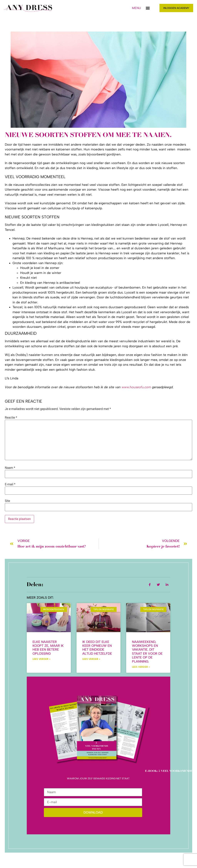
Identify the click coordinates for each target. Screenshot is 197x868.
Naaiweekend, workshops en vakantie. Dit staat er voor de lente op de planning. (147, 652)
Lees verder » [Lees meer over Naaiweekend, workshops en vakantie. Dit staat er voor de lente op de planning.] (141, 667)
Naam (10, 468)
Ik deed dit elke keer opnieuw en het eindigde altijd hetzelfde (97, 648)
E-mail (10, 484)
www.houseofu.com (136, 387)
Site (7, 501)
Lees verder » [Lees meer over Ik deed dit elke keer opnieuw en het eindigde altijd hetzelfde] (91, 659)
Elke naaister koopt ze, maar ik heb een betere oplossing (48, 648)
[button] (148, 8)
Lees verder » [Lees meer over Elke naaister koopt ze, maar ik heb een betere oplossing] (41, 659)
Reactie (11, 418)
